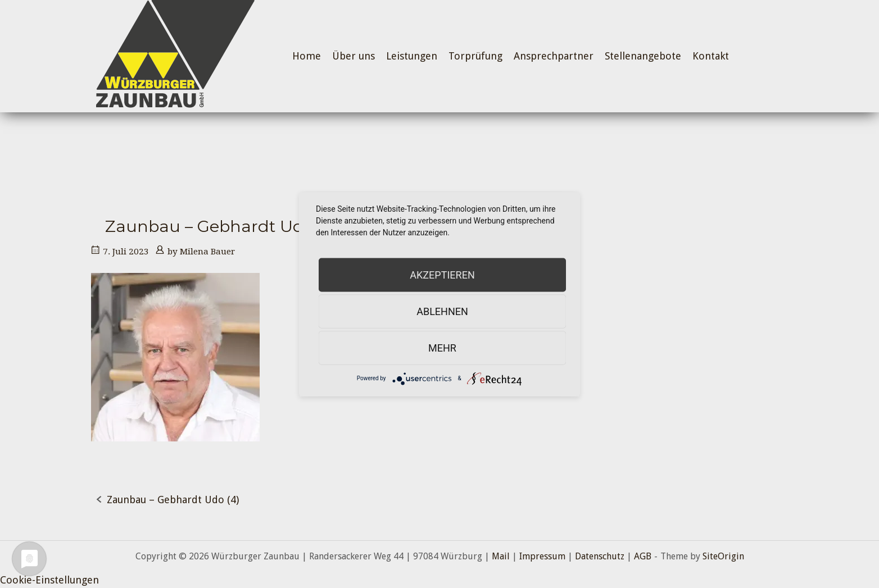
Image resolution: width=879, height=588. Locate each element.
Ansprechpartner (554, 56)
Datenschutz (600, 556)
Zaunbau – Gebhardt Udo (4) (173, 500)
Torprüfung (475, 56)
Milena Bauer (207, 252)
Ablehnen (442, 311)
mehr (442, 347)
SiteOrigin (723, 556)
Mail (501, 556)
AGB (643, 556)
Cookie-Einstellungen (49, 580)
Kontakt (711, 56)
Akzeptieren (442, 274)
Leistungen (412, 56)
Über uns (354, 56)
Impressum (542, 556)
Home (307, 56)
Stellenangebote (643, 56)
